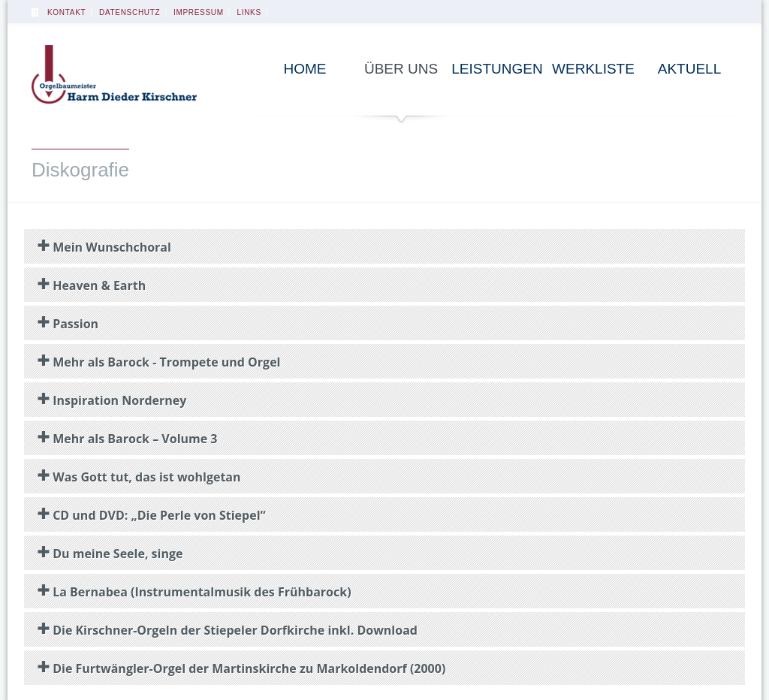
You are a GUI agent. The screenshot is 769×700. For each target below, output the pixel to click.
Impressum (199, 12)
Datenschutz (130, 12)
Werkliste (593, 69)
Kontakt (66, 12)
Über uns (401, 69)
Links (249, 12)
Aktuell (689, 69)
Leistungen (497, 69)
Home (305, 69)
